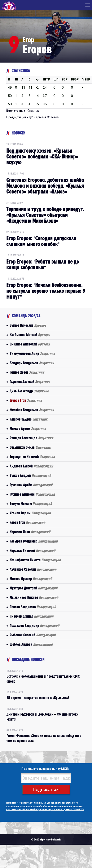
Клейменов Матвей (30, 335)
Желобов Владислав (32, 410)
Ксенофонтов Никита (35, 560)
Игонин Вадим (30, 513)
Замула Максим (31, 504)
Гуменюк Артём (31, 485)
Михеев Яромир (31, 579)
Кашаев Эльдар (29, 419)
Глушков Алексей (30, 382)
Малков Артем (28, 429)
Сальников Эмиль (30, 447)
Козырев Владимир (34, 541)
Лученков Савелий (33, 569)
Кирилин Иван (30, 532)
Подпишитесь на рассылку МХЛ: (45, 769)
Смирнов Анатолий (30, 344)
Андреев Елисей (31, 466)
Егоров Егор (26, 400)
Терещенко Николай (32, 457)
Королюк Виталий (32, 551)
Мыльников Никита (34, 597)
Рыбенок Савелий (33, 635)
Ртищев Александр (31, 438)
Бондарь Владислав (32, 363)
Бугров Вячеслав (28, 325)
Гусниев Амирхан (32, 494)
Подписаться (46, 790)
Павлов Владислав (33, 607)
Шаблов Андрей (31, 644)
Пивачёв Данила (32, 616)
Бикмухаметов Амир (32, 354)
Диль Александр (29, 391)
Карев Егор (27, 522)
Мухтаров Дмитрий (34, 588)
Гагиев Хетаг (27, 372)
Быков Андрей (30, 475)
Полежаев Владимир (34, 626)
